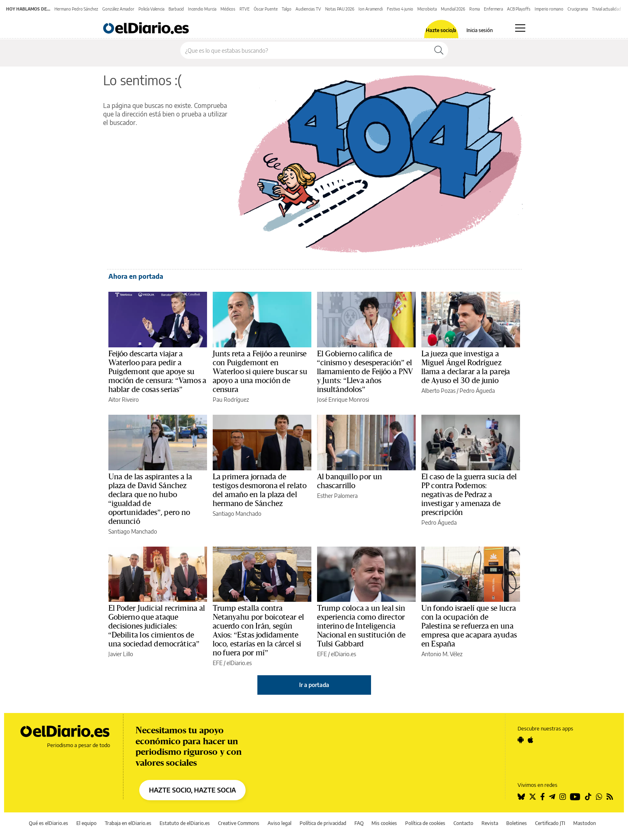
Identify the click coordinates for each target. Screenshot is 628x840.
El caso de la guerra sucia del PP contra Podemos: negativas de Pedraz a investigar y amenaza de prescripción (469, 495)
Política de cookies (425, 823)
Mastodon (585, 823)
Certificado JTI (550, 823)
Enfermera (493, 9)
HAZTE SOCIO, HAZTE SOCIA (192, 790)
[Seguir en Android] (521, 740)
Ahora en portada (136, 276)
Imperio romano (549, 9)
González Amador (118, 9)
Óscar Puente (266, 9)
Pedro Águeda (477, 391)
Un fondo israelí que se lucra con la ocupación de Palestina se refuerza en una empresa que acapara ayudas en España (469, 626)
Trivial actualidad (606, 9)
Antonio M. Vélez (442, 654)
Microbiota (427, 9)
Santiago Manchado (133, 531)
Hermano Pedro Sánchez (76, 9)
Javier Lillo (121, 654)
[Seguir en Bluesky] (521, 797)
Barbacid (176, 9)
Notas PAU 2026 (340, 9)
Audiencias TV (308, 9)
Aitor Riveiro (124, 400)
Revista (490, 823)
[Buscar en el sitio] (305, 50)
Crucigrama (578, 9)
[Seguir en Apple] (531, 740)
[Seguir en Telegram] (552, 797)
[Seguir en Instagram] (563, 797)
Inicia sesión (480, 30)
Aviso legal (279, 823)
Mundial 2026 (453, 9)
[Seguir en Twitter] (533, 797)
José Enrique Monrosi (343, 400)
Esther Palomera (337, 496)
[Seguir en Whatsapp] (599, 797)
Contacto (463, 823)
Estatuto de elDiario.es (185, 823)
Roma (475, 9)
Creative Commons (239, 823)
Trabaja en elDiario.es (128, 823)
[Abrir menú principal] (520, 28)
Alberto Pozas (438, 391)
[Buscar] (439, 50)
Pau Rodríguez (231, 400)
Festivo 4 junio (400, 9)
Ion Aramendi (371, 9)
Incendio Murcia (202, 9)
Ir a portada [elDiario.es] (314, 685)
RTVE (245, 9)
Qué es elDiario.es (49, 823)
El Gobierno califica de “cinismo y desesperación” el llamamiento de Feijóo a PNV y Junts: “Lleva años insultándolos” (365, 372)
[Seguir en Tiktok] (588, 797)
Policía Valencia (151, 9)
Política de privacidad (323, 823)
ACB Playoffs (519, 9)
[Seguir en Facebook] (543, 797)
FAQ (359, 823)
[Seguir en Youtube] (575, 797)
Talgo (287, 9)
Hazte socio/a (441, 30)
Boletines (517, 823)
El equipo (86, 823)
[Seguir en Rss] (610, 797)
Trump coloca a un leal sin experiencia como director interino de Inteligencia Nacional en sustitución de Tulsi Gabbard (361, 626)
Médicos (228, 9)
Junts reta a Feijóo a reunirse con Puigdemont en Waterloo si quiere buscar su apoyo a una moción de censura (260, 372)
